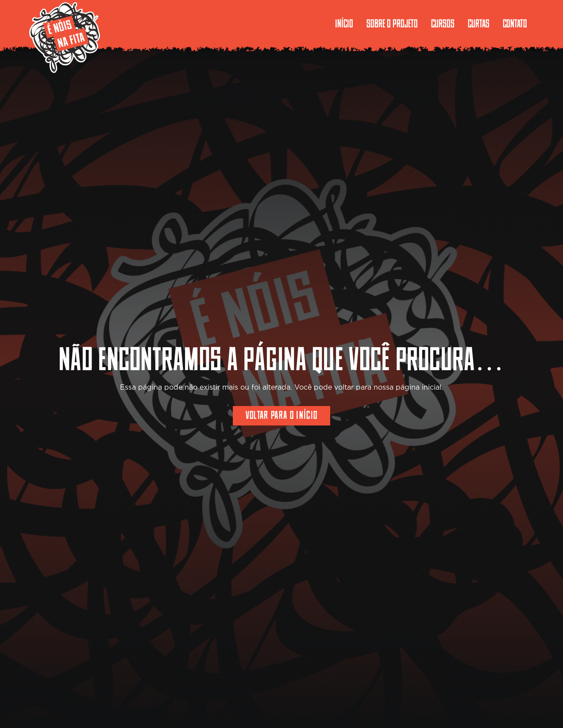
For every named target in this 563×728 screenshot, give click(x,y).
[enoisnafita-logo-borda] (65, 38)
